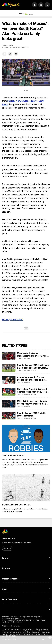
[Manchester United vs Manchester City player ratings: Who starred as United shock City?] (9, 356)
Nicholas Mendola (23, 382)
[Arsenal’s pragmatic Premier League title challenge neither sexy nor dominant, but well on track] (9, 380)
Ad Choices (6, 617)
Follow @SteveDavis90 (13, 320)
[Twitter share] (10, 54)
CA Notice (6, 622)
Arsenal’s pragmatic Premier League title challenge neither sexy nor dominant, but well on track (31, 379)
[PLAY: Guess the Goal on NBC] (26, 488)
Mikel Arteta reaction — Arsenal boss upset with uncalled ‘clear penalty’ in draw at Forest (32, 402)
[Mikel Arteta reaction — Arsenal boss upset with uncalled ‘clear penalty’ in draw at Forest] (9, 404)
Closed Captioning (31, 617)
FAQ (40, 617)
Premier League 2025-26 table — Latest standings (33, 414)
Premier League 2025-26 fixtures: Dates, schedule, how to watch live (33, 367)
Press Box (19, 619)
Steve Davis (8, 45)
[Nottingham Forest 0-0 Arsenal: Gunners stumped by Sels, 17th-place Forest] (9, 392)
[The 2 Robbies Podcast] (26, 438)
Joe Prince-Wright (23, 358)
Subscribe (7, 548)
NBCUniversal (15, 626)
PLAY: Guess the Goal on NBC (16, 505)
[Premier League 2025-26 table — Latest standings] (9, 416)
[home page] (11, 5)
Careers (21, 617)
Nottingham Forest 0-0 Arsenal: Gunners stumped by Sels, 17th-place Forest (32, 390)
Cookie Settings (16, 622)
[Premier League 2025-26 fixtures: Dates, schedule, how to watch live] (9, 368)
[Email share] (16, 54)
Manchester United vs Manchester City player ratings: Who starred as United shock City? (33, 355)
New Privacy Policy (39, 620)
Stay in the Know (8, 538)
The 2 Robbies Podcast (13, 455)
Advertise (14, 617)
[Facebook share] (4, 54)
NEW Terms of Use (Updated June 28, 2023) (17, 620)
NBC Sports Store (8, 619)
